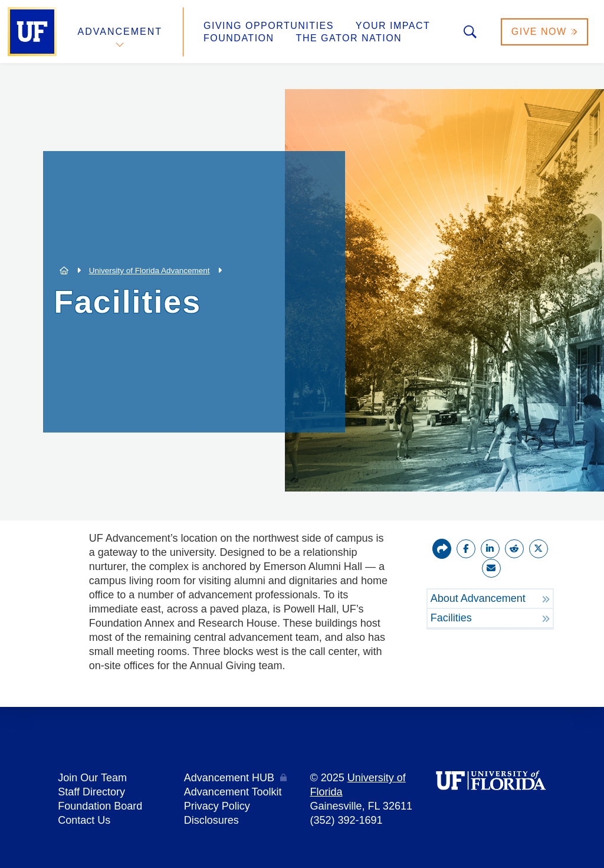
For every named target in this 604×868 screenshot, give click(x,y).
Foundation (239, 38)
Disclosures (211, 820)
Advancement (120, 32)
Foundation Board (100, 806)
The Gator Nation (349, 38)
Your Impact (393, 26)
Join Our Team (92, 778)
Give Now (544, 32)
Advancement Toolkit (233, 792)
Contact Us (84, 820)
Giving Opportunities (269, 26)
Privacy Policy (217, 806)
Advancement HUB (229, 778)
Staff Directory (91, 792)
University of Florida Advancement (150, 271)
